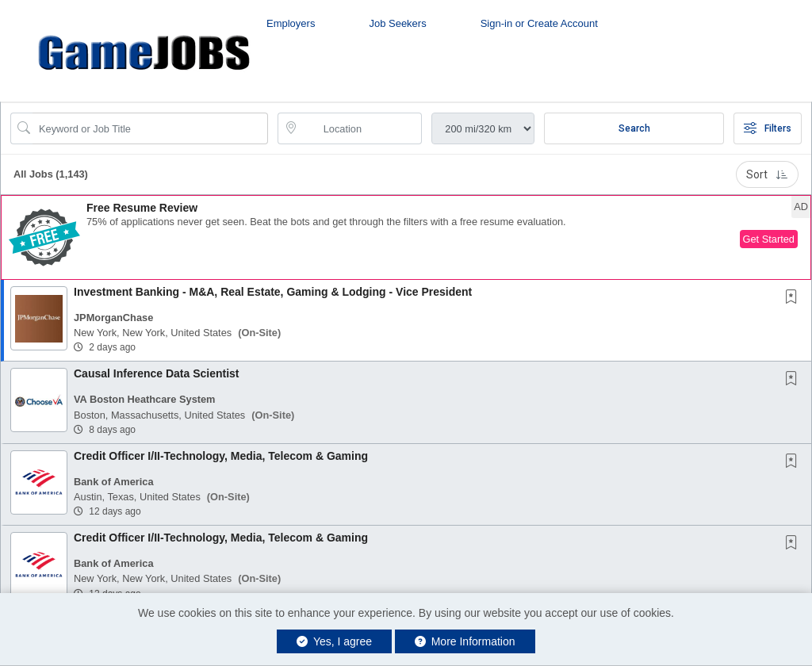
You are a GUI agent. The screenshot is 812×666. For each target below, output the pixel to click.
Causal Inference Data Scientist (157, 373)
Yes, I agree (334, 641)
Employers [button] (291, 23)
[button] (406, 237)
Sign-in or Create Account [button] (539, 23)
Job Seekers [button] (397, 23)
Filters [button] (768, 128)
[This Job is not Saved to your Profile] (795, 298)
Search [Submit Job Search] (634, 128)
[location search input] (361, 128)
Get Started (769, 239)
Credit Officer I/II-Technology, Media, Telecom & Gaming (221, 456)
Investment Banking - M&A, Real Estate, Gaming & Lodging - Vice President (273, 292)
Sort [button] (767, 174)
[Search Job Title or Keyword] (150, 128)
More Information (465, 641)
